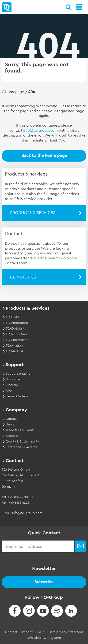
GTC (41, 632)
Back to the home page (44, 155)
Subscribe (44, 582)
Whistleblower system (44, 638)
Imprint (27, 632)
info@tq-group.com (40, 130)
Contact (11, 632)
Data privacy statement (66, 632)
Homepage (14, 92)
